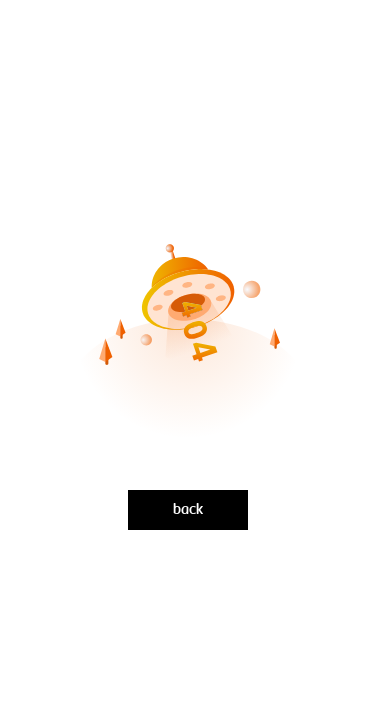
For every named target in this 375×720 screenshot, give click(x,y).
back (188, 510)
